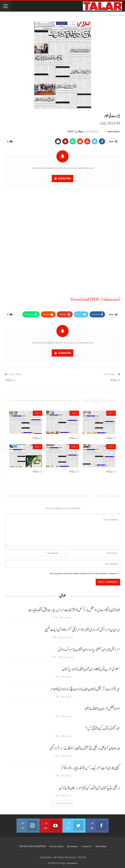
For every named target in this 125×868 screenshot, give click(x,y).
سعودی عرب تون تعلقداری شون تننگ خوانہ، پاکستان (91, 668)
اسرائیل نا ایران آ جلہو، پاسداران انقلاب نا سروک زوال (89, 648)
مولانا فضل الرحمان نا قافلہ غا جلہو (102, 707)
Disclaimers (72, 845)
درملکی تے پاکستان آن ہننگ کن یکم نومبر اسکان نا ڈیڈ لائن (89, 786)
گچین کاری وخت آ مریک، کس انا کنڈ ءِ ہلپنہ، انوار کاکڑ (91, 766)
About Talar (101, 845)
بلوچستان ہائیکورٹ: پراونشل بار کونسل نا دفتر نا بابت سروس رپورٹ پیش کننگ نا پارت (74, 608)
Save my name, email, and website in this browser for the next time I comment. (83, 572)
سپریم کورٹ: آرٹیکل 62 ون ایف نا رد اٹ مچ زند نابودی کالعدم (85, 687)
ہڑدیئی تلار (111, 411)
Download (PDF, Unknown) (95, 299)
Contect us (87, 845)
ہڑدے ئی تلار (115, 378)
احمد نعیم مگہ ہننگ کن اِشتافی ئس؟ (103, 727)
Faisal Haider (72, 862)
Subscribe (64, 178)
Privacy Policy (56, 845)
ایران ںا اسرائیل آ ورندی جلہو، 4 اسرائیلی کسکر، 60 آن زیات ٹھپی (82, 628)
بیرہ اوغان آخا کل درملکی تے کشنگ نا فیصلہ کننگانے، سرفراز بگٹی (85, 747)
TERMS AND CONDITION (32, 845)
